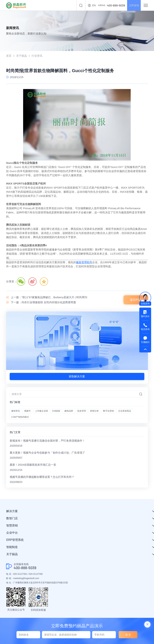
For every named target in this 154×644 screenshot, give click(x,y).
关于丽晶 (22, 56)
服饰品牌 (69, 411)
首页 (9, 56)
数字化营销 (108, 411)
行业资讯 (37, 56)
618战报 (56, 411)
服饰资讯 (16, 411)
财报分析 (94, 411)
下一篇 (43, 302)
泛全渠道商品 (125, 411)
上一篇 (49, 297)
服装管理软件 (84, 262)
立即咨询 (133, 5)
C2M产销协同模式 (20, 417)
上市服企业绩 (41, 411)
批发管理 (82, 411)
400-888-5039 (25, 569)
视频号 (27, 411)
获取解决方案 (77, 377)
